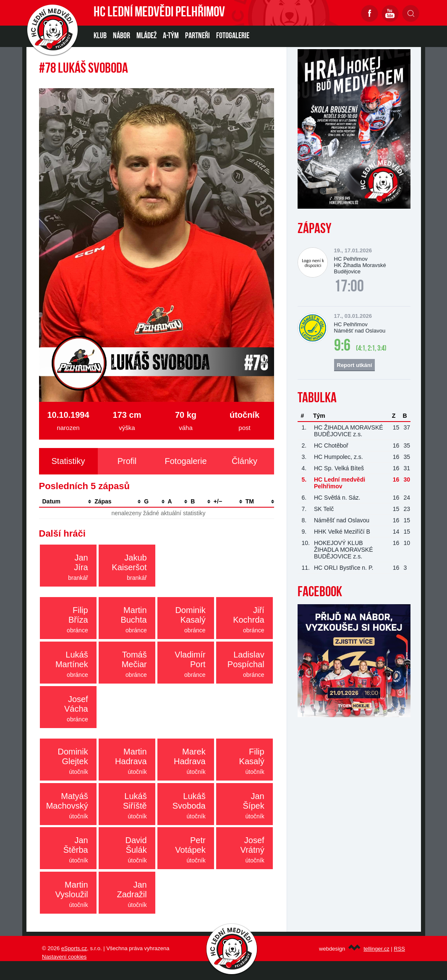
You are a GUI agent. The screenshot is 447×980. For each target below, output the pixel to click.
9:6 (342, 346)
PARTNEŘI (197, 36)
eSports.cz (74, 948)
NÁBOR (122, 36)
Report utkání (355, 365)
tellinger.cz (376, 949)
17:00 (349, 287)
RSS (399, 949)
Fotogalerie (233, 36)
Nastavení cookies (64, 957)
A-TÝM (171, 36)
